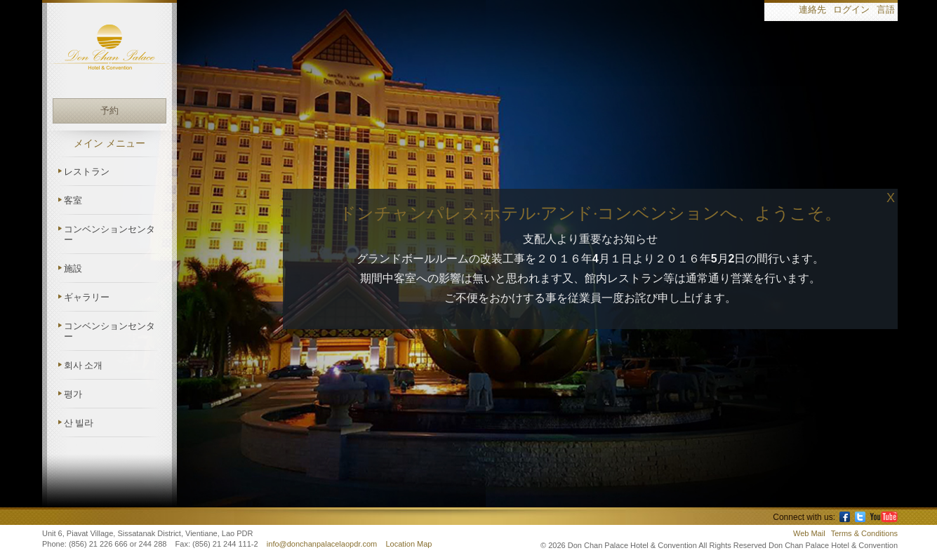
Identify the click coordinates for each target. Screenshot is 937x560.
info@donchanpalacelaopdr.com (323, 544)
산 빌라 (79, 423)
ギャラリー (87, 297)
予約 (109, 111)
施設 (73, 268)
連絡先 (812, 10)
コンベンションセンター (109, 234)
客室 (73, 200)
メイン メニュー (109, 144)
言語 (886, 10)
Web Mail (809, 533)
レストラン (87, 172)
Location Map (408, 544)
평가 (73, 394)
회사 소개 (83, 365)
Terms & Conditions (864, 533)
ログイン (851, 10)
